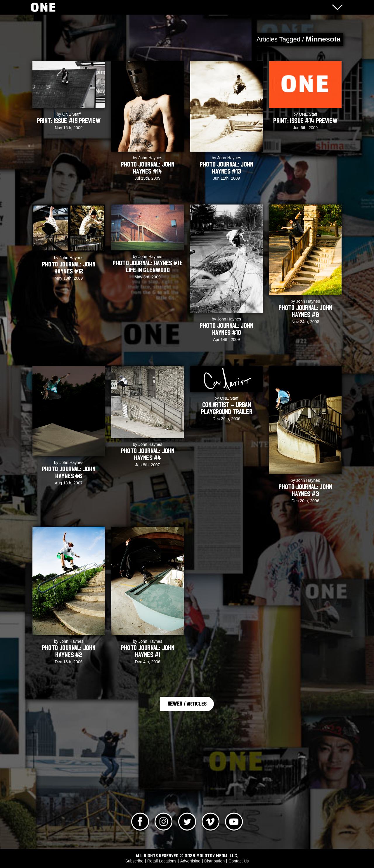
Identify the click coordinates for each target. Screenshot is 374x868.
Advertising (190, 861)
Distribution (214, 861)
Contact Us (239, 861)
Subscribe (134, 861)
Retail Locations (162, 861)
